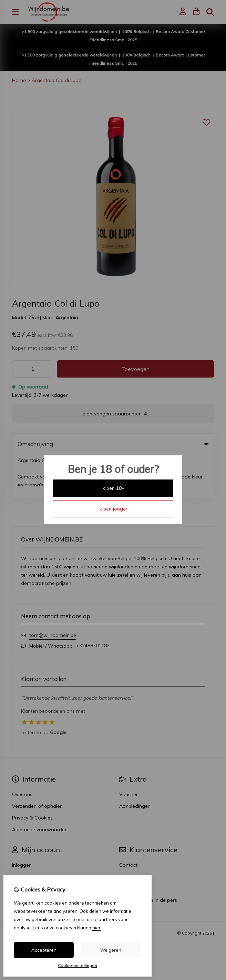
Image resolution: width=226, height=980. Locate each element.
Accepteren (44, 950)
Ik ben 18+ (113, 488)
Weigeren (111, 950)
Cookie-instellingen (78, 965)
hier (96, 928)
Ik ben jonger (113, 509)
